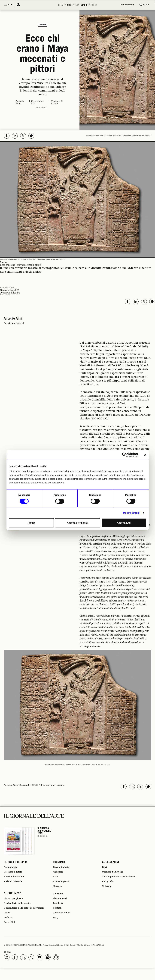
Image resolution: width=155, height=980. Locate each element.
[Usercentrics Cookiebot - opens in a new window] (124, 455)
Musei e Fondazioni (16, 880)
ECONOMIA (59, 863)
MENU (10, 5)
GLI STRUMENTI (13, 900)
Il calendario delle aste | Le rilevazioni (27, 917)
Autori (8, 923)
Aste (56, 880)
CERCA (146, 5)
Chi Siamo (59, 900)
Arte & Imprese (62, 886)
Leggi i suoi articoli (14, 323)
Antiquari (59, 874)
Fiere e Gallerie (62, 869)
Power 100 (10, 934)
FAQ (55, 928)
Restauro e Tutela (15, 874)
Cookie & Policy (62, 923)
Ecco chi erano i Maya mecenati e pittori (43, 55)
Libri (105, 869)
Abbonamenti (127, 5)
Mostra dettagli (132, 513)
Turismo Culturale (15, 886)
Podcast (9, 928)
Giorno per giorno (15, 906)
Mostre (43, 25)
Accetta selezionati (77, 523)
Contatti (58, 917)
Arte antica (41, 108)
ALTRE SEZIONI (111, 863)
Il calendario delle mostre (20, 911)
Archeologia (11, 869)
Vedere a (108, 891)
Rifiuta (31, 523)
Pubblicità (59, 911)
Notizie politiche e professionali (122, 880)
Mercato (58, 891)
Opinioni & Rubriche (115, 874)
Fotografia (109, 886)
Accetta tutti (124, 523)
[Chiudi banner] (145, 455)
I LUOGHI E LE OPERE (16, 863)
